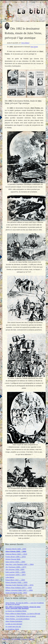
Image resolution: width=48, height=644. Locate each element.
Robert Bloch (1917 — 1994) (15, 580)
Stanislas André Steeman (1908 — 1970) (19, 585)
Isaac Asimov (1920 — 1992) (15, 562)
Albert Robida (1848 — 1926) (16, 551)
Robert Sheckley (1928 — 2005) (16, 582)
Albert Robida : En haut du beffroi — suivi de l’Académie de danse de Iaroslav (25, 604)
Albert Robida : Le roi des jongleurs (17, 619)
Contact (25, 639)
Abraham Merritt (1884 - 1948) (16, 549)
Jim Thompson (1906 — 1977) (16, 567)
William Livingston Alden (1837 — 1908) (19, 590)
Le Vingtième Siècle (12, 629)
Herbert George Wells (13, 559)
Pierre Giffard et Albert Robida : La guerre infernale (23, 614)
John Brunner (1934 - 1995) (15, 569)
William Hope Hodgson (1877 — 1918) (19, 588)
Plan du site (6, 639)
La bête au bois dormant (14, 624)
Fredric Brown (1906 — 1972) (16, 557)
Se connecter (16, 639)
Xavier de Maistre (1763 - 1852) (16, 593)
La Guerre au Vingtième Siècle (16, 611)
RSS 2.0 (31, 639)
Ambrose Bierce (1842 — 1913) (16, 554)
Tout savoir (34, 47)
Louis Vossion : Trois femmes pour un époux (21, 616)
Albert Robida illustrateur (14, 621)
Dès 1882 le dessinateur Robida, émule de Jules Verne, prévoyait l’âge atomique (23, 608)
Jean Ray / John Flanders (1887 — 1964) (20, 564)
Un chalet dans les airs (13, 627)
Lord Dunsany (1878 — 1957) (16, 575)
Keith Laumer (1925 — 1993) (15, 572)
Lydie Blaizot (10, 577)
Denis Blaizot (25, 43)
